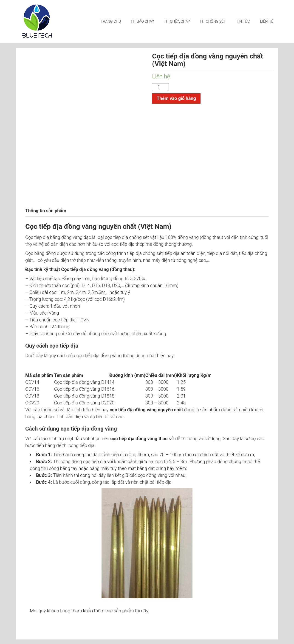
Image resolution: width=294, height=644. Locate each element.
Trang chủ (111, 21)
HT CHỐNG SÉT (213, 21)
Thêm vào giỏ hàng (176, 98)
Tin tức (243, 21)
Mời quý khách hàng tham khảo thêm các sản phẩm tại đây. (89, 611)
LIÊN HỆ (267, 21)
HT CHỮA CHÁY (177, 21)
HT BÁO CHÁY (143, 21)
